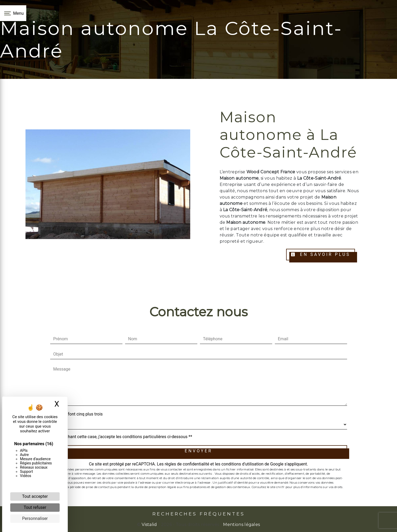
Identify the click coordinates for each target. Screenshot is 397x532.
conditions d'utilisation (243, 464)
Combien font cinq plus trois (76, 414)
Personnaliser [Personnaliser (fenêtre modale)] (35, 518)
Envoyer (198, 451)
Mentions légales (241, 525)
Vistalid (149, 525)
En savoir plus (321, 254)
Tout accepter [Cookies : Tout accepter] (35, 496)
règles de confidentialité (187, 464)
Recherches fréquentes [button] (199, 514)
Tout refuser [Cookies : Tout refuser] (35, 507)
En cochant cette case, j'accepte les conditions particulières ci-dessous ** (124, 437)
